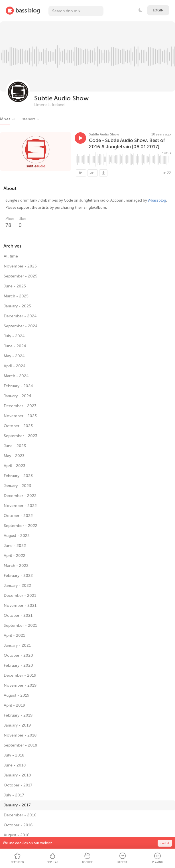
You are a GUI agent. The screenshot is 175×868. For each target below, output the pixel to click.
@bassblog (157, 200)
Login (158, 10)
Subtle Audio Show (61, 98)
